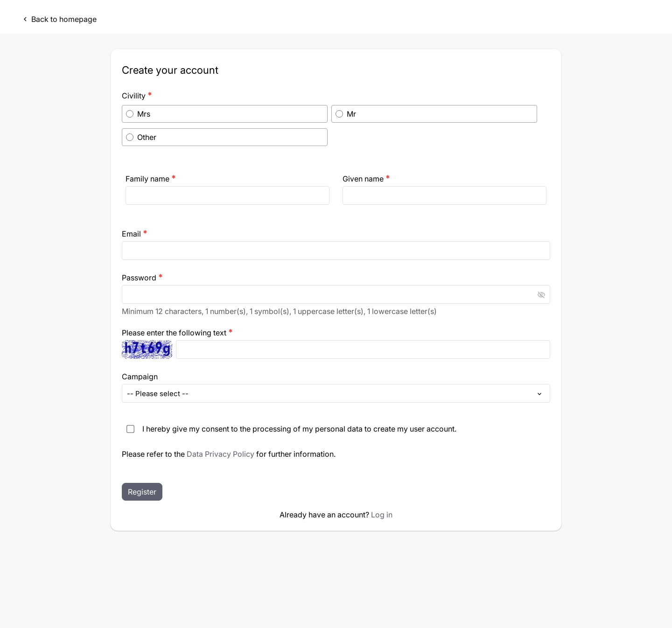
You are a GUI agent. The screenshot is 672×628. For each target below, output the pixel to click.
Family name (151, 179)
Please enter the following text (177, 333)
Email (135, 234)
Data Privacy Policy (220, 454)
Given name (366, 179)
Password (142, 278)
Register (142, 492)
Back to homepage (59, 19)
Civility (137, 96)
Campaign (140, 377)
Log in (382, 515)
